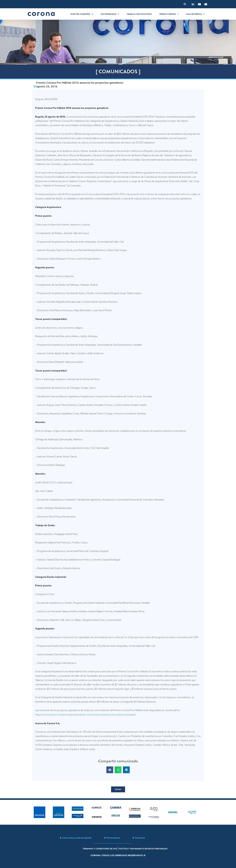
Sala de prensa (195, 14)
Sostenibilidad (110, 14)
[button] (185, 4)
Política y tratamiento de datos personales (146, 849)
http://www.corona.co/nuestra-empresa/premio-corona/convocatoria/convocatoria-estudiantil (85, 715)
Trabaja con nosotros (139, 14)
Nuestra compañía (82, 14)
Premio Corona (169, 14)
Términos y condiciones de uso (98, 849)
